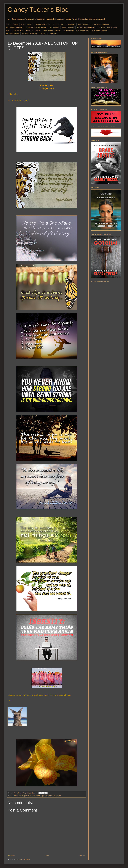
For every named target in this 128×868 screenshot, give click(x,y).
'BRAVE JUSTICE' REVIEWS (49, 34)
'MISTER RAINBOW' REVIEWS (86, 27)
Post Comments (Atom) (23, 859)
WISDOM (49, 796)
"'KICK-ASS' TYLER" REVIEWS (107, 27)
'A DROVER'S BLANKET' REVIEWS (37, 27)
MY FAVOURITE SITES (43, 24)
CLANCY (15, 24)
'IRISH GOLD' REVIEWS (33, 31)
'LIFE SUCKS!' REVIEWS (100, 31)
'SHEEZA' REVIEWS (68, 27)
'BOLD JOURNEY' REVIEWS (15, 31)
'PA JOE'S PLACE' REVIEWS (15, 27)
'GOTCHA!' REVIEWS (13, 34)
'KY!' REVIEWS (55, 27)
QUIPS (44, 796)
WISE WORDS (57, 796)
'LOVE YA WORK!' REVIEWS (52, 31)
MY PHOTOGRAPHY (27, 24)
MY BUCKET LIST (58, 24)
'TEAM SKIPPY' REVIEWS (30, 34)
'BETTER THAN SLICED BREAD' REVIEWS (76, 31)
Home (47, 856)
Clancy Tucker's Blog (38, 10)
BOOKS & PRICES (83, 24)
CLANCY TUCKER (35, 796)
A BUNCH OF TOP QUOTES (21, 796)
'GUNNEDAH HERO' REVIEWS (101, 24)
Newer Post (11, 856)
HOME (8, 24)
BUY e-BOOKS (71, 24)
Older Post (82, 856)
